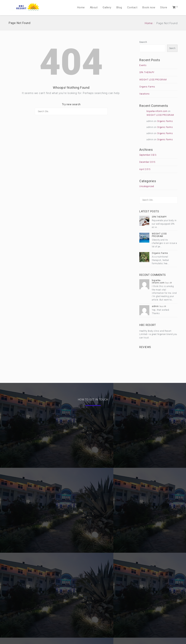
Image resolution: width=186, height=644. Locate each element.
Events (143, 65)
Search (143, 42)
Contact (132, 7)
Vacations (144, 94)
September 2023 (148, 155)
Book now (149, 7)
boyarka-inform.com (157, 111)
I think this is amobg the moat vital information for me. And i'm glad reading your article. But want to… (164, 293)
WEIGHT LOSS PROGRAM (153, 80)
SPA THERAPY (147, 72)
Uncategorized (147, 186)
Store (164, 7)
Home (81, 7)
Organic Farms (147, 87)
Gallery (107, 7)
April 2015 (145, 169)
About (94, 7)
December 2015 (147, 162)
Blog (119, 7)
